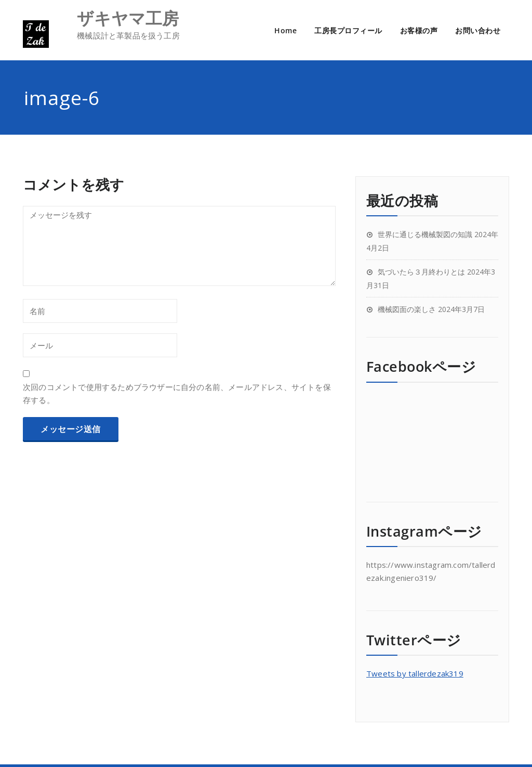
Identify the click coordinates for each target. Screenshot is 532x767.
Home (285, 30)
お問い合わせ (478, 30)
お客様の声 (419, 30)
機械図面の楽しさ (407, 309)
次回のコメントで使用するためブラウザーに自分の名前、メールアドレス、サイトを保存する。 (177, 393)
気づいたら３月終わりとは (421, 272)
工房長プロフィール (348, 30)
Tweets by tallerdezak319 (415, 673)
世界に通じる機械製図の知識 (425, 234)
